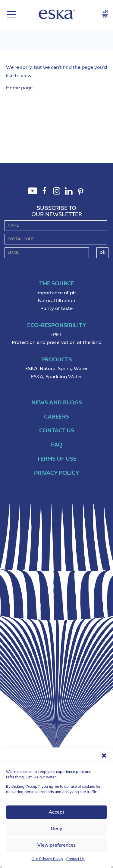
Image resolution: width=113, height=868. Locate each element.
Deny (56, 829)
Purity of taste (56, 309)
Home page (19, 88)
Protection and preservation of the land (57, 343)
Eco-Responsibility (57, 325)
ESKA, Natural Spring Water (56, 369)
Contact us (57, 431)
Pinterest (81, 195)
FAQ (57, 445)
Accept (56, 812)
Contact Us (75, 859)
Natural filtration (57, 301)
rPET (56, 335)
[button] (104, 756)
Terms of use (57, 459)
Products (57, 360)
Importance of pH (56, 293)
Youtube (33, 194)
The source (57, 284)
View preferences (56, 845)
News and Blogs (57, 403)
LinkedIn (69, 194)
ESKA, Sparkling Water (56, 377)
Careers (56, 417)
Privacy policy (57, 473)
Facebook (45, 194)
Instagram (57, 194)
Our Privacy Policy (47, 859)
